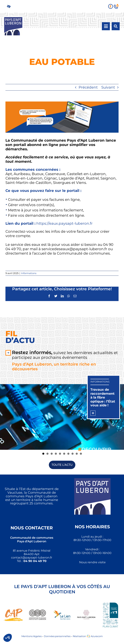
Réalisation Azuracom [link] (88, 636)
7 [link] (68, 454)
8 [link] (73, 454)
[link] (10, 6)
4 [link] (56, 454)
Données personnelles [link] (57, 636)
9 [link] (77, 454)
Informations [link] (29, 273)
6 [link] (64, 454)
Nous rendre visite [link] (92, 562)
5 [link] (60, 454)
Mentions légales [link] (31, 636)
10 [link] (81, 454)
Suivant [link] (108, 87)
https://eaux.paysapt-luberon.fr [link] (64, 223)
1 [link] (43, 454)
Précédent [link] (88, 87)
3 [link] (52, 454)
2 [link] (47, 454)
